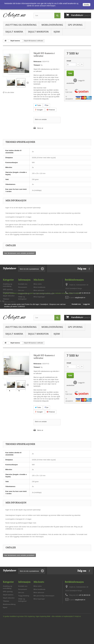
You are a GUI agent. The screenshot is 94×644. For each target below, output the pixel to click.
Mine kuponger (39, 297)
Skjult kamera (14, 32)
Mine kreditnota (39, 287)
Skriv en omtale (41, 119)
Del (47, 105)
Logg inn (86, 325)
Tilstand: (37, 65)
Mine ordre (38, 284)
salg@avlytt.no (80, 298)
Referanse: (38, 62)
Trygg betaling (24, 294)
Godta (87, 5)
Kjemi (57, 32)
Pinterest (51, 110)
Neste (28, 83)
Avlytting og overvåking (21, 25)
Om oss (21, 290)
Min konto (39, 280)
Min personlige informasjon (44, 294)
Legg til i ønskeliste (76, 82)
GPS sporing (75, 25)
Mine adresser (39, 290)
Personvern (23, 287)
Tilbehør (6, 299)
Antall (69, 61)
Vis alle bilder (9, 92)
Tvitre (38, 105)
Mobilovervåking (52, 25)
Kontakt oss (23, 284)
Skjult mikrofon (38, 32)
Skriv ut (40, 128)
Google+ (39, 110)
